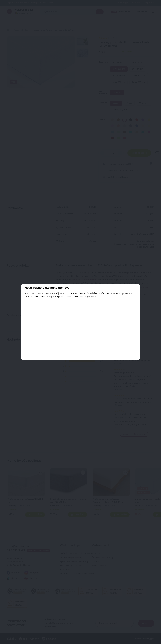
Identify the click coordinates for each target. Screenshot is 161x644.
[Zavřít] (135, 288)
